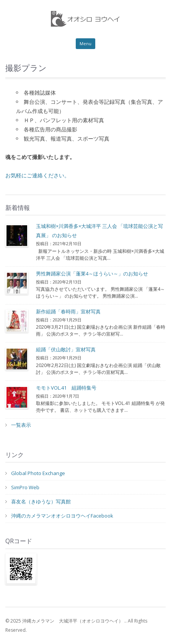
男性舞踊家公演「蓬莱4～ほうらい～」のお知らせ (92, 274)
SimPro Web (25, 487)
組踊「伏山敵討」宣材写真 (66, 349)
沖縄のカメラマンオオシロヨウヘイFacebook (62, 516)
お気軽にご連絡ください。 (37, 175)
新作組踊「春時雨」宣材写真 (68, 311)
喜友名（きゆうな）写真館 (41, 501)
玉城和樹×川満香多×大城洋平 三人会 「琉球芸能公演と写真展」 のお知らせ (99, 231)
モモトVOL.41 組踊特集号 (66, 388)
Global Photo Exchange (38, 473)
